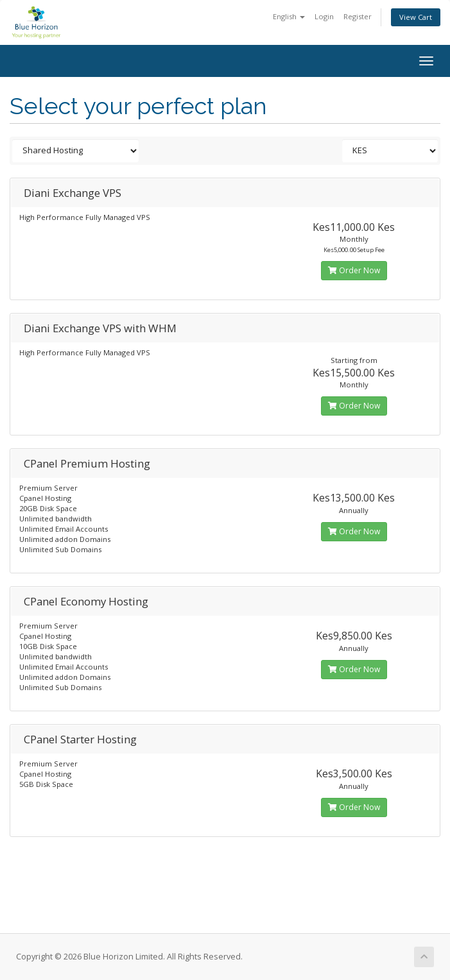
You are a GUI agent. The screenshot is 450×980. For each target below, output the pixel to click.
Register (358, 16)
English (289, 16)
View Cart (416, 17)
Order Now (354, 270)
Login (324, 16)
